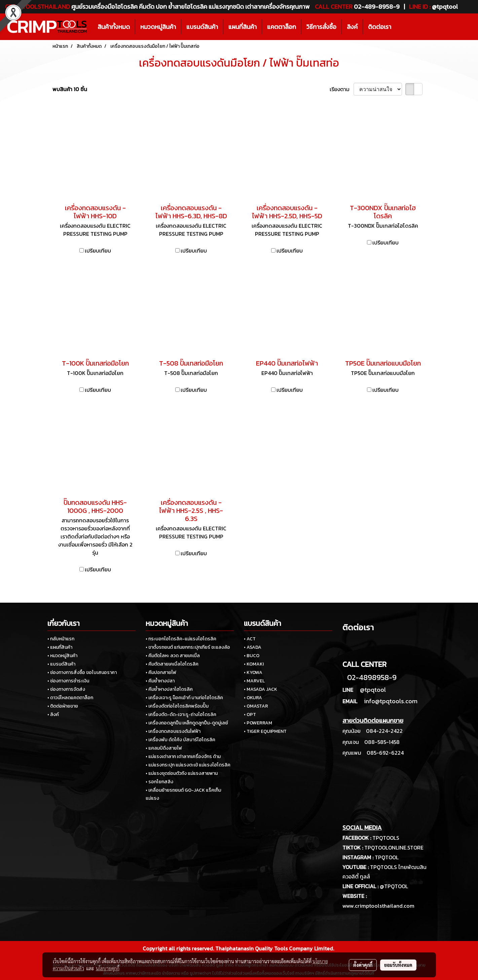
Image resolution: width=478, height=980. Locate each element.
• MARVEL (254, 681)
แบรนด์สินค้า (202, 27)
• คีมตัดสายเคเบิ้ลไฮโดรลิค (172, 664)
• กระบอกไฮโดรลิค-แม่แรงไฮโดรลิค (181, 639)
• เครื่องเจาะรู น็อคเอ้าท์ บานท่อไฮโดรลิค (184, 698)
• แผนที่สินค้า (60, 647)
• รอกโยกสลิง (159, 782)
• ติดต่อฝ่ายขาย (63, 706)
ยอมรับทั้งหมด (398, 965)
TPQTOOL (387, 857)
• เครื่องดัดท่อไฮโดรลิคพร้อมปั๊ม (177, 706)
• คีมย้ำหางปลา (160, 681)
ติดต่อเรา (380, 27)
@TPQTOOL (394, 886)
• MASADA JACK (261, 689)
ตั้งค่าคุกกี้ (363, 965)
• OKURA (253, 698)
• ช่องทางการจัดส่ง (66, 689)
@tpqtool (373, 690)
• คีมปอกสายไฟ (161, 672)
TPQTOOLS (386, 838)
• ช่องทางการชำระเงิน (68, 681)
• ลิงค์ (53, 714)
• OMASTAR (256, 706)
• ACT (250, 639)
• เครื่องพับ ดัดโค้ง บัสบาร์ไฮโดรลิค (180, 740)
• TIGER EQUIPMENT (265, 731)
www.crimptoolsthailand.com (378, 906)
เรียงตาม (342, 89)
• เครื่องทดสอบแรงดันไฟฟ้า (173, 731)
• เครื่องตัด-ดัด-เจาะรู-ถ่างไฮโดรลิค (181, 714)
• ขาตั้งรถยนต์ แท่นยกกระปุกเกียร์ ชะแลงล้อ (188, 647)
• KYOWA (253, 672)
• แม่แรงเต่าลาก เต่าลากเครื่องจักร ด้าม (183, 757)
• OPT (250, 714)
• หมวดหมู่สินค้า (62, 656)
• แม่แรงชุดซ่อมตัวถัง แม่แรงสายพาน (182, 773)
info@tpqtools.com (391, 701)
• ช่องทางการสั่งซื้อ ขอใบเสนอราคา (82, 672)
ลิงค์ (352, 27)
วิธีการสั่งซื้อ (321, 27)
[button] (402, 27)
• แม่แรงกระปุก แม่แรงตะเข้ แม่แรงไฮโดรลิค (188, 765)
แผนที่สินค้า (243, 27)
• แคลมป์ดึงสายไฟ (164, 748)
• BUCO (252, 656)
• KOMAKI (254, 664)
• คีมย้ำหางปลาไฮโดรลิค (169, 689)
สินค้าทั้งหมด (114, 27)
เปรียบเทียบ (98, 251)
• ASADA (253, 647)
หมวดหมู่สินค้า (158, 27)
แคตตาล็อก (282, 27)
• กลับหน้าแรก (61, 639)
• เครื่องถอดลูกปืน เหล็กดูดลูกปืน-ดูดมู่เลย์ (187, 723)
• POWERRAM (258, 723)
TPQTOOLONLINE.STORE (394, 847)
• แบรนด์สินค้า (61, 664)
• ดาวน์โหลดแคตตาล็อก (70, 698)
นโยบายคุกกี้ (108, 968)
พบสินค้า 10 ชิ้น (70, 89)
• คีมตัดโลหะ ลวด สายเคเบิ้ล (173, 656)
